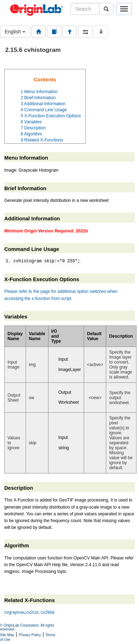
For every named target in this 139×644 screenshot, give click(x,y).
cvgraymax (15, 612)
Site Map (7, 635)
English (15, 32)
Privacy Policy (30, 635)
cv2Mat (48, 612)
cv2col (32, 612)
